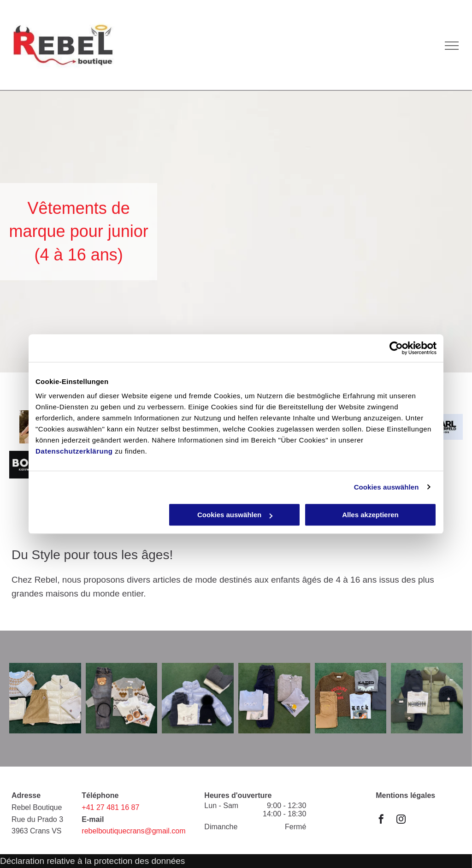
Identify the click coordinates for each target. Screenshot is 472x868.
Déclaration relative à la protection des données (92, 861)
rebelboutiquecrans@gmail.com (133, 831)
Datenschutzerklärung (74, 451)
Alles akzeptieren (370, 515)
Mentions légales (405, 795)
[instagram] (401, 820)
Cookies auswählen (386, 487)
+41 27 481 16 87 (110, 807)
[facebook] (381, 820)
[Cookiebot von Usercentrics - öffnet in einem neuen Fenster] (396, 348)
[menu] (452, 46)
